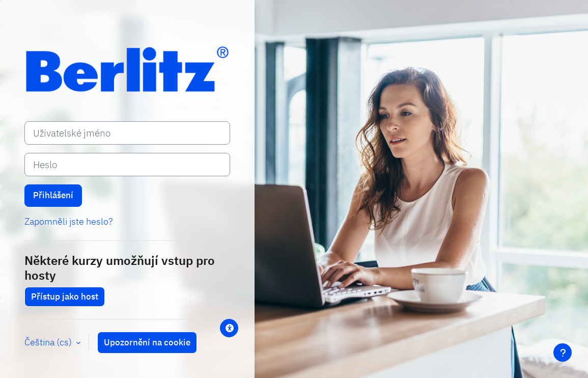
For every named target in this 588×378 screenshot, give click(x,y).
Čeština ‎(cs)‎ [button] (49, 342)
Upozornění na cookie (147, 342)
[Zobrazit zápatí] (563, 353)
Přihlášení (53, 195)
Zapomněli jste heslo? (68, 221)
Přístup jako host (65, 296)
